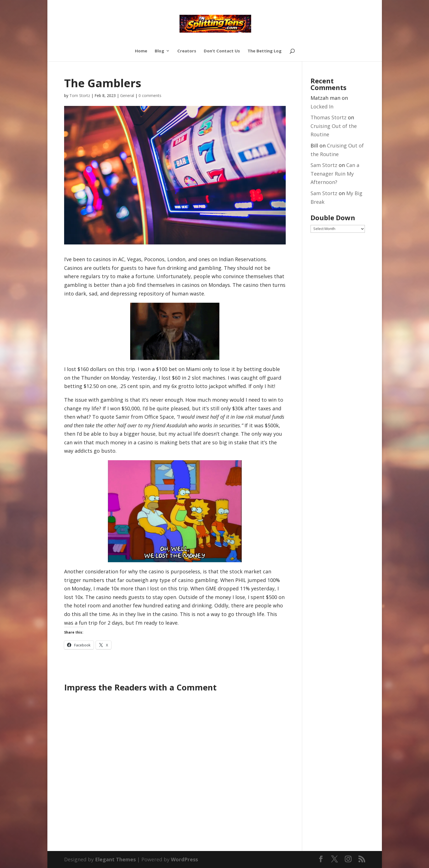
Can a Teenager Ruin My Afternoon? (335, 174)
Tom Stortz (80, 95)
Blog (159, 51)
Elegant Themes (115, 859)
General (127, 95)
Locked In (322, 106)
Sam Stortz (324, 165)
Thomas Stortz (329, 117)
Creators (187, 51)
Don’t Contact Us (222, 51)
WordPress (184, 859)
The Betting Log (265, 51)
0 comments (150, 95)
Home (141, 51)
